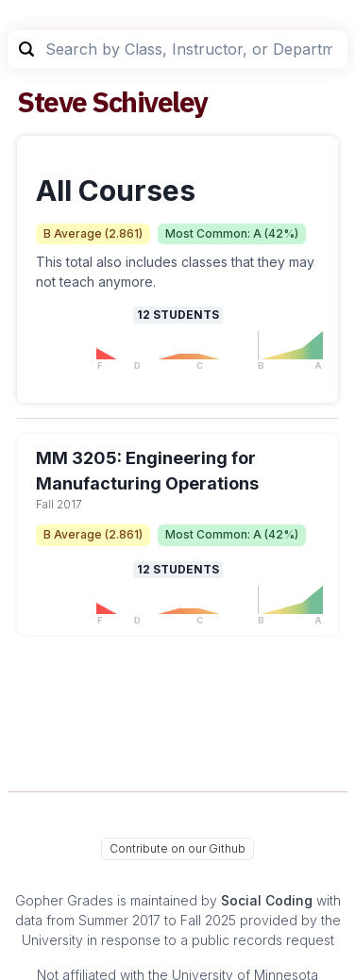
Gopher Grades (64, 900)
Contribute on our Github (177, 848)
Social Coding (267, 900)
